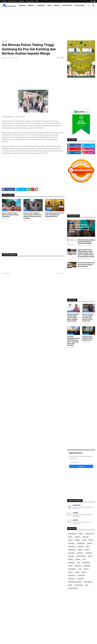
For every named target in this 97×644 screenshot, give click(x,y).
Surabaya (71, 543)
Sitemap (4, 1)
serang (70, 572)
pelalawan (87, 566)
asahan (90, 543)
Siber (37, 1)
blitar (88, 546)
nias (84, 559)
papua (70, 566)
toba (86, 585)
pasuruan (78, 566)
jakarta (80, 550)
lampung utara (81, 556)
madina (71, 559)
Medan (78, 540)
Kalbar (70, 537)
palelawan (71, 562)
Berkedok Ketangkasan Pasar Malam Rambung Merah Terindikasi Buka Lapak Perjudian (73, 341)
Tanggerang (81, 543)
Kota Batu (86, 537)
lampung (71, 556)
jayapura (80, 553)
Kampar (77, 537)
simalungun (81, 575)
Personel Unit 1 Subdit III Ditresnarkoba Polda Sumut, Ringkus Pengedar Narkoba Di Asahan (33, 216)
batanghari (72, 546)
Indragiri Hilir (90, 534)
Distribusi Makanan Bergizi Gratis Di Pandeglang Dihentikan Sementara (86, 242)
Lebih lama (60, 273)
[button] (89, 5)
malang (78, 559)
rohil (80, 569)
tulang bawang (73, 588)
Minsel (91, 540)
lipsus (90, 556)
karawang (89, 553)
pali (78, 562)
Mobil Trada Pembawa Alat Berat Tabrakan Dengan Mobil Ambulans (86, 264)
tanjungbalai (88, 582)
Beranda (22, 5)
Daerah (31, 5)
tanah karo (72, 579)
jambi (87, 550)
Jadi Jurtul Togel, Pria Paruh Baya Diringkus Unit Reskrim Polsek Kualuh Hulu (88, 318)
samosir (86, 569)
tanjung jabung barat (75, 582)
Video (49, 5)
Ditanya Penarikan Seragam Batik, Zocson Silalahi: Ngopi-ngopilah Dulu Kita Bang (73, 318)
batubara (81, 546)
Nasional (41, 5)
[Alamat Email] (81, 462)
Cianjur (81, 534)
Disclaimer (22, 1)
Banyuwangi (72, 534)
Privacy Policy (30, 1)
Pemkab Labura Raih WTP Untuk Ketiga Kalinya (88, 338)
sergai (77, 572)
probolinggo (72, 569)
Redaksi (57, 5)
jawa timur (71, 553)
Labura (70, 540)
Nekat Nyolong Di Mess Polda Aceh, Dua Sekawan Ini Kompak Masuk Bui (55, 215)
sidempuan (72, 575)
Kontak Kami (67, 5)
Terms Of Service (13, 1)
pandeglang (86, 562)
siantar (84, 572)
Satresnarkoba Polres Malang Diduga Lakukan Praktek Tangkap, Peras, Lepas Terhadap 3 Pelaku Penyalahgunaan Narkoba (86, 253)
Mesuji (84, 540)
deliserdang (72, 550)
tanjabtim (81, 579)
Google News (79, 5)
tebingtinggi (79, 585)
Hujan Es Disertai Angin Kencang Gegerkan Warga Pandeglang (10, 215)
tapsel (70, 585)
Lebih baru (6, 273)
